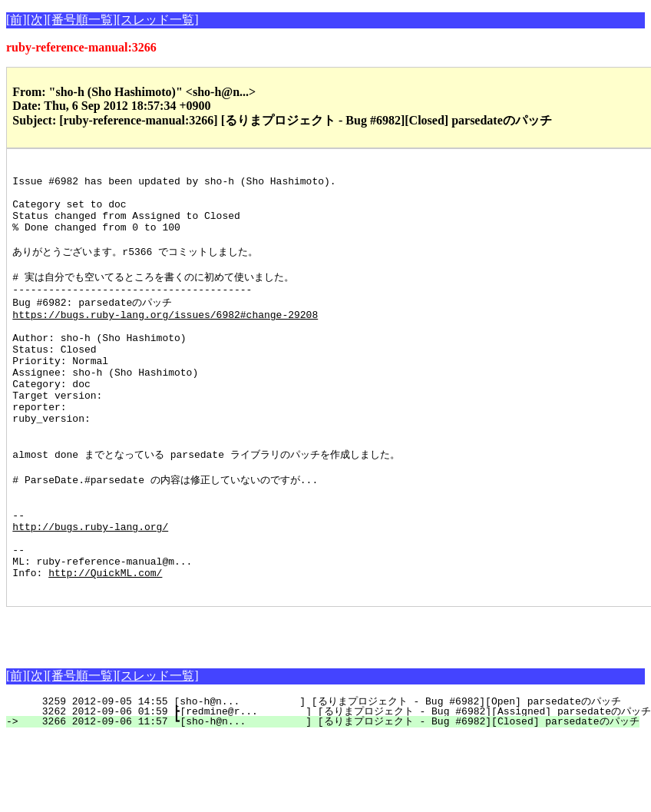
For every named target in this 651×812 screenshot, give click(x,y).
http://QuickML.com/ (105, 645)
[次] (37, 20)
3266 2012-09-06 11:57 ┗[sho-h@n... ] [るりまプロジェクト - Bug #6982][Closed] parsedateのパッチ (331, 797)
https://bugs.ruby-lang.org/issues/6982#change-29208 (165, 340)
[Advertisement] (186, 705)
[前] (17, 20)
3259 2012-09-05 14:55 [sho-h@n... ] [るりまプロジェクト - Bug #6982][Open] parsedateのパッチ (322, 777)
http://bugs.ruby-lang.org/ (90, 590)
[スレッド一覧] (158, 20)
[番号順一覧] (82, 20)
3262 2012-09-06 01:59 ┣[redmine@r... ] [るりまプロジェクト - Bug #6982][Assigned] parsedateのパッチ (337, 787)
